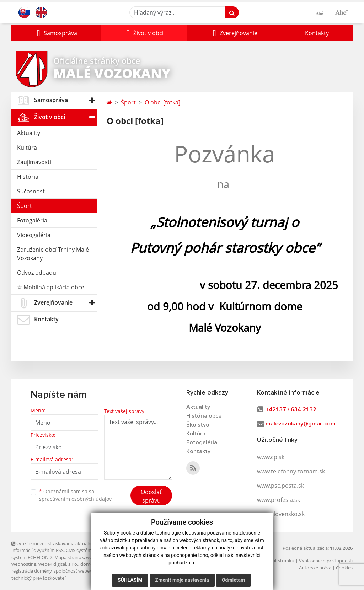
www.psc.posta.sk (280, 486)
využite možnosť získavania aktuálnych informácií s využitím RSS (55, 547)
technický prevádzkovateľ (38, 578)
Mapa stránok (69, 557)
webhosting (24, 564)
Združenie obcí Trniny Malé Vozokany (53, 254)
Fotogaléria (32, 220)
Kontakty (317, 33)
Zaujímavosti (34, 162)
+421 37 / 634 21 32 (291, 409)
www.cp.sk (271, 457)
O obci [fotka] (162, 102)
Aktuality (29, 133)
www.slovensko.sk (281, 514)
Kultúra (27, 147)
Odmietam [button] (233, 580)
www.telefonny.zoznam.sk (291, 471)
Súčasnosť (31, 191)
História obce (204, 416)
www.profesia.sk (279, 500)
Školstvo (198, 425)
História (28, 177)
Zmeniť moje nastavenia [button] (182, 580)
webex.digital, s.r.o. (58, 564)
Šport (25, 206)
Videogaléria (34, 235)
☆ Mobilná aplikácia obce (51, 287)
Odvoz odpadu (37, 273)
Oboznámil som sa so (75, 495)
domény (89, 564)
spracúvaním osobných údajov (75, 499)
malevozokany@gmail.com (301, 424)
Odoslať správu (151, 496)
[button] (56, 33)
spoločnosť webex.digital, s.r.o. (86, 571)
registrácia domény (31, 571)
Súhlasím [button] (130, 580)
